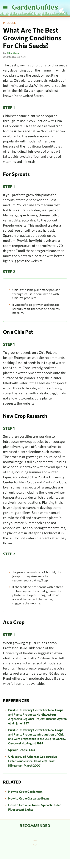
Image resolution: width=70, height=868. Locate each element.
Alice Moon (13, 53)
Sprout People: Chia (22, 750)
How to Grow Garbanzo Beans (29, 798)
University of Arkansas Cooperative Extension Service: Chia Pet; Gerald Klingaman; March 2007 (32, 761)
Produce (9, 23)
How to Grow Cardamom (25, 792)
